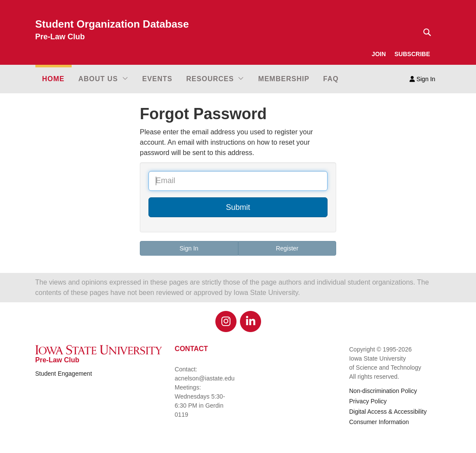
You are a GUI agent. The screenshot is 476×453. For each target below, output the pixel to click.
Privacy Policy (368, 401)
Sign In (422, 79)
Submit (238, 207)
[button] (104, 79)
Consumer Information (379, 422)
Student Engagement (64, 374)
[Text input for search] (425, 32)
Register (287, 248)
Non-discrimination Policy (383, 391)
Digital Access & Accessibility (388, 412)
